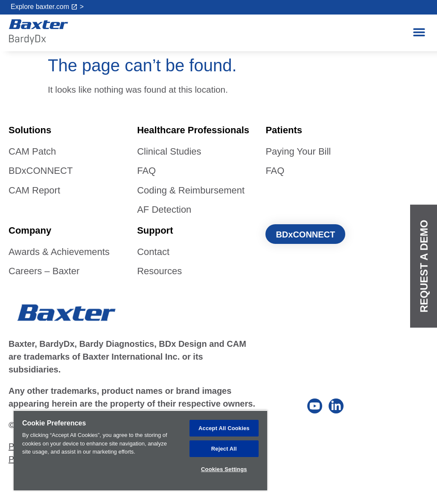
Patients (284, 130)
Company (30, 230)
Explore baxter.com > (47, 7)
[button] (419, 32)
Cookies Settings (224, 469)
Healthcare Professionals (193, 130)
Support (155, 230)
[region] (140, 450)
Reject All (224, 448)
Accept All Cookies (224, 427)
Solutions (30, 130)
